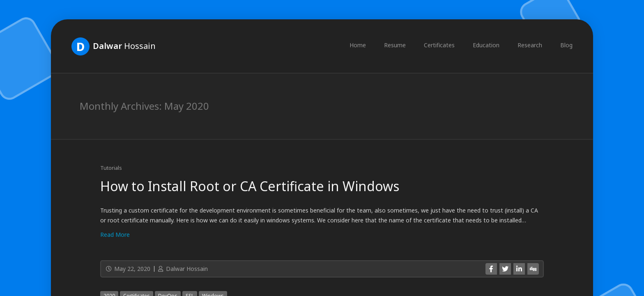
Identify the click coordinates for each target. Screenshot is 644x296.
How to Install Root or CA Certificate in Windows (250, 186)
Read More (115, 235)
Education (486, 45)
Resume (395, 45)
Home (358, 45)
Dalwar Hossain (182, 269)
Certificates (439, 45)
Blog (566, 45)
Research (530, 45)
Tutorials (111, 168)
